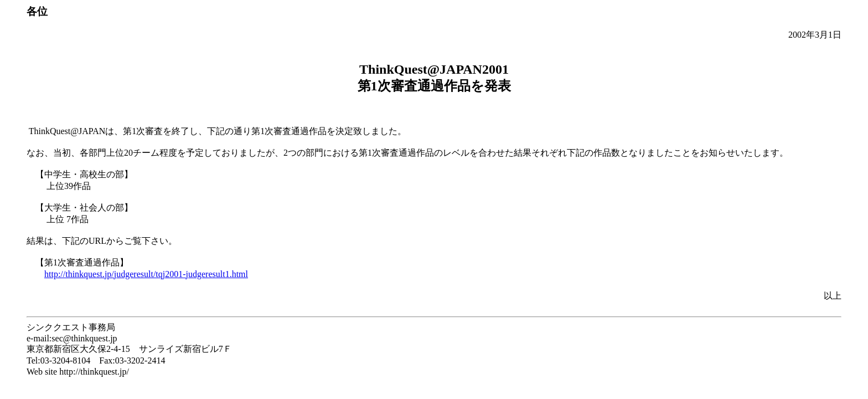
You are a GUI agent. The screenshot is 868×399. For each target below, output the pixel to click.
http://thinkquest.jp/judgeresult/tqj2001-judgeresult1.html (146, 274)
